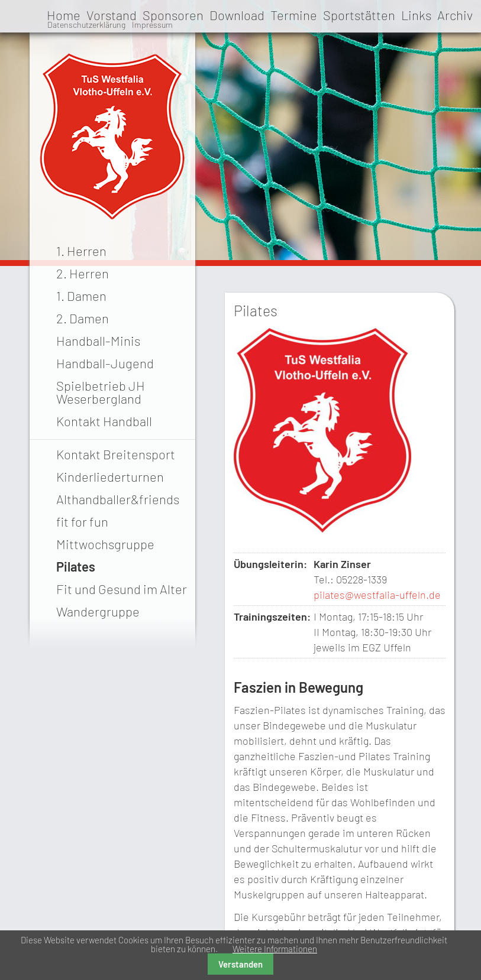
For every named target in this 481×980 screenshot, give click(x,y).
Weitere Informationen (275, 949)
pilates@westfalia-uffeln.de (377, 595)
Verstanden (240, 964)
